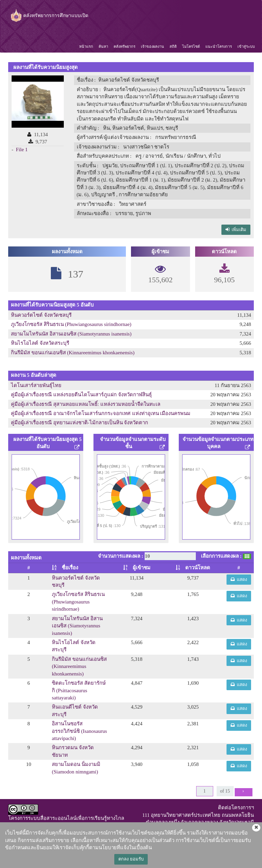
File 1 (22, 150)
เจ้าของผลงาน (152, 46)
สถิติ (173, 46)
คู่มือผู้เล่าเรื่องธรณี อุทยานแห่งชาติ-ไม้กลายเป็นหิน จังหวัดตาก (80, 423)
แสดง (239, 579)
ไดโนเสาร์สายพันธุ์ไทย (36, 385)
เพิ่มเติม (236, 230)
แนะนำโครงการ (219, 46)
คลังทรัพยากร (125, 46)
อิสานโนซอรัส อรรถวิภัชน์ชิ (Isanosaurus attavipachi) (79, 731)
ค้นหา (103, 46)
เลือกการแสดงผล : (221, 556)
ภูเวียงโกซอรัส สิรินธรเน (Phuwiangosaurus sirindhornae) (71, 324)
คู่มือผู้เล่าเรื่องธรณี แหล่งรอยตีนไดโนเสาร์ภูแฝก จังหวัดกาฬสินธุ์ (81, 395)
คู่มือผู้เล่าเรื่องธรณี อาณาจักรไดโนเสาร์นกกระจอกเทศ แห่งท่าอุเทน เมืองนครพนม (101, 413)
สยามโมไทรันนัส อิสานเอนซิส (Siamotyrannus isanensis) (71, 334)
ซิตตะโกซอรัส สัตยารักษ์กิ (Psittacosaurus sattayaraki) (79, 690)
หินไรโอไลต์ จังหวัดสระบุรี (40, 343)
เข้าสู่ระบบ (246, 46)
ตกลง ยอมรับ (131, 859)
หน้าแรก (86, 46)
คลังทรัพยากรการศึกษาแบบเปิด (49, 15)
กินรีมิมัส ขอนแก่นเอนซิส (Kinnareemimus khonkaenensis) (73, 353)
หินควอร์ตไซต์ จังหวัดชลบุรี (41, 315)
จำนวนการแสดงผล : (121, 556)
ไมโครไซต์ (191, 46)
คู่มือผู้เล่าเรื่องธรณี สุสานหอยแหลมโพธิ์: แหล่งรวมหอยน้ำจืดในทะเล (86, 404)
